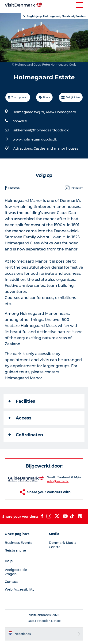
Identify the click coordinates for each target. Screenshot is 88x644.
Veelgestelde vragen (16, 572)
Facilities (22, 401)
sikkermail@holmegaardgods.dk (41, 130)
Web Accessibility (20, 589)
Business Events (18, 543)
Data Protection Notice (44, 621)
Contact (11, 582)
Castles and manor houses (56, 148)
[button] (65, 5)
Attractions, (23, 148)
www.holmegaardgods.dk (35, 139)
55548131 (20, 121)
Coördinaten (26, 435)
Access (20, 418)
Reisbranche (15, 550)
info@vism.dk (58, 481)
